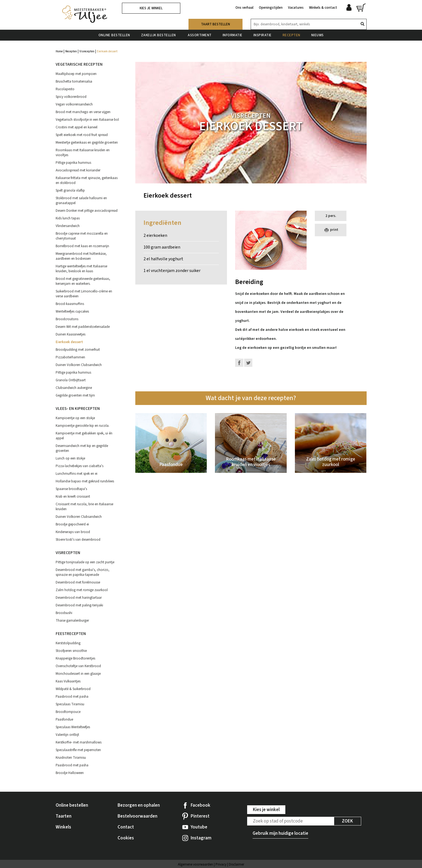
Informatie (233, 35)
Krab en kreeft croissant (73, 497)
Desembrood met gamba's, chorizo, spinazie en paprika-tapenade (83, 572)
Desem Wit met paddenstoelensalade (83, 327)
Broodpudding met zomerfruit (78, 350)
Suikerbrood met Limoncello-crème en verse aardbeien (84, 294)
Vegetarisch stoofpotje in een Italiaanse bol (87, 120)
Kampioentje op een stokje (75, 418)
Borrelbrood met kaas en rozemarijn (82, 246)
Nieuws (318, 35)
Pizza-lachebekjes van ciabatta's (80, 466)
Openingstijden (271, 8)
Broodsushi (64, 613)
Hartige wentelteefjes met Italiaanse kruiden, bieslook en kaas (81, 269)
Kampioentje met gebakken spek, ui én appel (84, 436)
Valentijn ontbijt (67, 735)
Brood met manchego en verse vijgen (83, 112)
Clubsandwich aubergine (74, 388)
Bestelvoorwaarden (137, 816)
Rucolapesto (65, 89)
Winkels (63, 827)
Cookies (126, 838)
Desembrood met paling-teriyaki (79, 605)
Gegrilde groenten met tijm (75, 395)
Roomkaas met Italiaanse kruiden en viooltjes (83, 153)
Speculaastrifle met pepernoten (78, 750)
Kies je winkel (151, 8)
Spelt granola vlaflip (70, 190)
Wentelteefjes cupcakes (72, 311)
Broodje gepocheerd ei (72, 524)
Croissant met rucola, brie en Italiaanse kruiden (84, 507)
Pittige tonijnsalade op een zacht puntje (85, 562)
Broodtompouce (68, 712)
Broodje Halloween (70, 773)
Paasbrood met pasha (72, 697)
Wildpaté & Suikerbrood (73, 689)
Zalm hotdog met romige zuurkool (82, 590)
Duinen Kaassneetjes (71, 334)
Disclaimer (237, 864)
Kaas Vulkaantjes (68, 681)
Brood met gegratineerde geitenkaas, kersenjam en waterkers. (83, 281)
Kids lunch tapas (68, 218)
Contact (126, 827)
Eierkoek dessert (69, 342)
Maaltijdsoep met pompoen (76, 74)
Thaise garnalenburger (72, 621)
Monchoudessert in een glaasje (78, 674)
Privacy (221, 864)
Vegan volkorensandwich (74, 104)
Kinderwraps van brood (73, 532)
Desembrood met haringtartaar (79, 598)
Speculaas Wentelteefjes (73, 727)
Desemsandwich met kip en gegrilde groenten (82, 448)
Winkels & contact (323, 8)
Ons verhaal (244, 8)
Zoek (347, 821)
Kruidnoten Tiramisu (71, 758)
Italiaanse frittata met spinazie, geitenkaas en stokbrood (87, 180)
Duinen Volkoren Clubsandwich (79, 365)
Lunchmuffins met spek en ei (77, 474)
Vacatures (296, 8)
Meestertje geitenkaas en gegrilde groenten (87, 143)
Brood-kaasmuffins (70, 304)
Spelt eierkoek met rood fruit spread (82, 135)
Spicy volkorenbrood (71, 97)
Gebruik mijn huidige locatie (280, 833)
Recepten (291, 35)
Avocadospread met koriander (78, 170)
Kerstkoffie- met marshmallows (79, 742)
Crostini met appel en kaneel (77, 127)
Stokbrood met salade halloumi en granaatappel (81, 201)
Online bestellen (114, 35)
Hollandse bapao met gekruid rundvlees (85, 481)
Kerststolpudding (68, 643)
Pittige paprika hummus (73, 163)
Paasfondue (64, 719)
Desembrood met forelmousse (78, 582)
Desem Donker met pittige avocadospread (87, 211)
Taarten (64, 816)
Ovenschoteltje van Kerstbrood (78, 666)
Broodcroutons (67, 319)
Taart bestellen (216, 24)
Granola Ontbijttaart (71, 380)
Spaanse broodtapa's (71, 489)
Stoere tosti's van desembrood (78, 540)
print (331, 230)
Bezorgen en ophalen (139, 805)
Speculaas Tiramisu (70, 704)
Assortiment (200, 35)
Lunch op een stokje (70, 458)
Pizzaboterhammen (70, 357)
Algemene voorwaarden (195, 864)
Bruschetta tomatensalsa (74, 81)
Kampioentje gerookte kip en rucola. (83, 426)
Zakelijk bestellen (159, 35)
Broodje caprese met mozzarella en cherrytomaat (82, 236)
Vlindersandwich (68, 226)
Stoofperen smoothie (71, 651)
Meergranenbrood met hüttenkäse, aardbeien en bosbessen (81, 256)
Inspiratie (263, 35)
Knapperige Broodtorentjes (75, 658)
